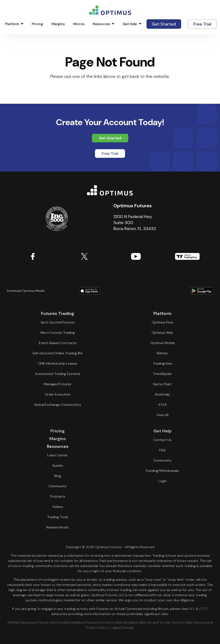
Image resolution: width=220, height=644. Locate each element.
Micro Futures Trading (58, 333)
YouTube (136, 256)
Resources (101, 24)
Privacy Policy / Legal (102, 628)
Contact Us (162, 440)
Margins (58, 24)
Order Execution (58, 394)
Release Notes (58, 527)
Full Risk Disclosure (22, 622)
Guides (58, 466)
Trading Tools (58, 517)
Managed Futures (58, 384)
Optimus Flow (162, 322)
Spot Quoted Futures (58, 322)
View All (162, 415)
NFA (192, 609)
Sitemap (128, 628)
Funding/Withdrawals (162, 471)
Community (58, 486)
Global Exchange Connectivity (58, 405)
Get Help (130, 24)
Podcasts (58, 496)
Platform (12, 24)
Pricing (37, 24)
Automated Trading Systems (58, 374)
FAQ (162, 450)
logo (110, 10)
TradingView (187, 256)
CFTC (204, 609)
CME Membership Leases (58, 363)
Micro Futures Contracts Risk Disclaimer (107, 622)
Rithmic (163, 353)
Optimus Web (162, 333)
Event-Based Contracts (58, 343)
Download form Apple (89, 291)
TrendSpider (162, 374)
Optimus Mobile (163, 343)
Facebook (33, 256)
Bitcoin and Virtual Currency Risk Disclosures (176, 622)
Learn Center (58, 455)
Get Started (164, 24)
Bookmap (163, 394)
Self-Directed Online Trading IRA (58, 353)
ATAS (163, 405)
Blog (58, 476)
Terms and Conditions (56, 622)
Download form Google (172, 291)
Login (163, 481)
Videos (58, 507)
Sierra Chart (162, 384)
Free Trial (202, 24)
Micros (79, 24)
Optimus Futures (110, 190)
